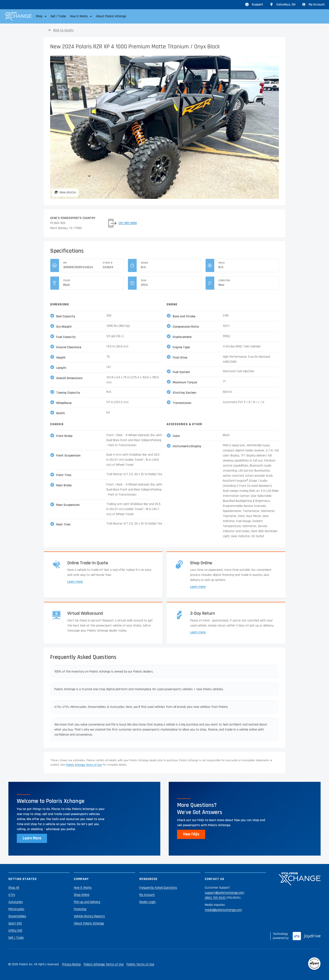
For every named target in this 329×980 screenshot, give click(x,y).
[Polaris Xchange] (18, 16)
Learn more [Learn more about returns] (198, 632)
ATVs (12, 895)
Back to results (63, 30)
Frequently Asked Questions (158, 888)
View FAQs (191, 834)
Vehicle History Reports (89, 916)
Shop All (14, 888)
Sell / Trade (58, 16)
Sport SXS (15, 923)
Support (254, 5)
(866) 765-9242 (215, 898)
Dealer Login (148, 902)
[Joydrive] (307, 936)
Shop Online (82, 895)
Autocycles (16, 902)
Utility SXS (15, 931)
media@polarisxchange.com (223, 910)
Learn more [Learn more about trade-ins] (75, 582)
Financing (80, 909)
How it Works (83, 888)
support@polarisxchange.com (225, 893)
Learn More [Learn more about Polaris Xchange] (32, 838)
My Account (313, 5)
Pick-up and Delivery (87, 902)
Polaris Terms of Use (140, 964)
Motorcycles (16, 909)
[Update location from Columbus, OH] (283, 5)
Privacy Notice (71, 964)
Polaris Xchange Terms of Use (84, 765)
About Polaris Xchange (111, 16)
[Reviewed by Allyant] (314, 964)
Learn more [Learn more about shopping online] (198, 587)
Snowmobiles (17, 916)
